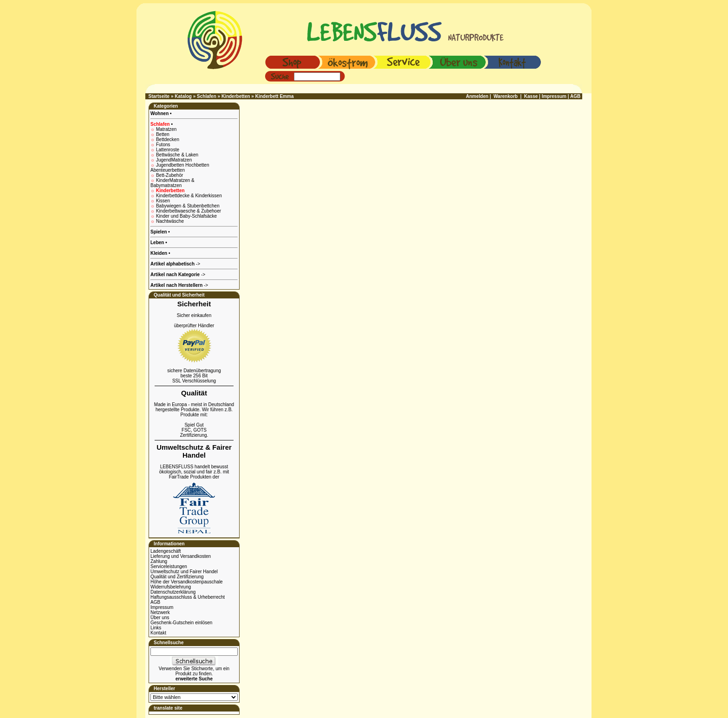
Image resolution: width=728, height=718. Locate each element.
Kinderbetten (236, 96)
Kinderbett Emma (275, 96)
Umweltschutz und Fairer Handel (184, 572)
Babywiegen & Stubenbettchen (188, 206)
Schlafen (207, 96)
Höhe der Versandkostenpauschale (187, 582)
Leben (158, 243)
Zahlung (159, 561)
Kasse (531, 96)
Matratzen (166, 129)
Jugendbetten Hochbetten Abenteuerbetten (180, 168)
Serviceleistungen (169, 566)
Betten (163, 134)
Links (156, 628)
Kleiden (159, 253)
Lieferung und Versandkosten (181, 556)
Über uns (160, 618)
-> (179, 285)
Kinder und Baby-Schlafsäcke (186, 216)
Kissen (163, 201)
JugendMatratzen (174, 160)
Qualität (194, 393)
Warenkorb (506, 96)
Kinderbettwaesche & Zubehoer (188, 211)
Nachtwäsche (170, 221)
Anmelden (477, 96)
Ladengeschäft (166, 551)
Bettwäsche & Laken (177, 155)
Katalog (183, 96)
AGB (155, 602)
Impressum (162, 607)
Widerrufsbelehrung (171, 587)
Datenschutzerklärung (173, 592)
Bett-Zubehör (169, 175)
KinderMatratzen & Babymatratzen (172, 183)
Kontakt (158, 633)
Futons (163, 145)
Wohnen (160, 113)
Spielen (159, 232)
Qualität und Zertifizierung (177, 577)
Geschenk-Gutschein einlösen (181, 623)
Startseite (159, 96)
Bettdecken (168, 139)
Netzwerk (160, 612)
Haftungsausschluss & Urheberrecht (188, 597)
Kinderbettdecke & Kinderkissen (189, 196)
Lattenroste (168, 150)
